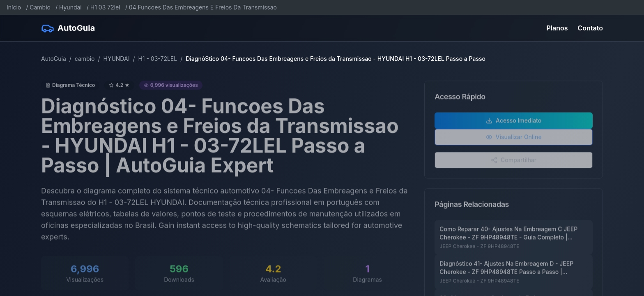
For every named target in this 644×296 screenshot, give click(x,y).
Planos (557, 28)
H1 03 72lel (105, 7)
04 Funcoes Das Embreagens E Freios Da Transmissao (203, 7)
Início (14, 7)
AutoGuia (54, 59)
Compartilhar (514, 163)
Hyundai (70, 7)
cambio (85, 59)
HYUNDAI (116, 59)
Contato (590, 28)
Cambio (40, 7)
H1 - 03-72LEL (158, 59)
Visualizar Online (514, 140)
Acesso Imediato (514, 124)
